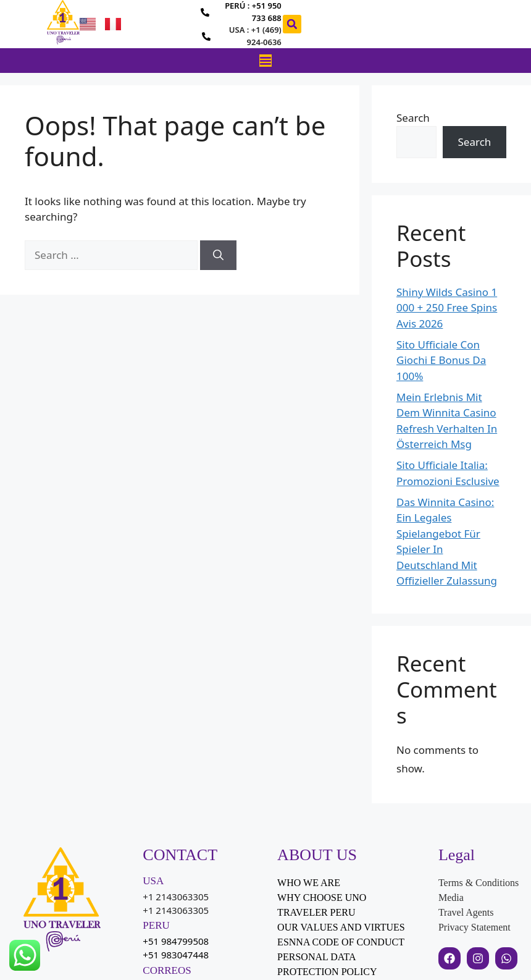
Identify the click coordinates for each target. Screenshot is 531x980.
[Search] (218, 255)
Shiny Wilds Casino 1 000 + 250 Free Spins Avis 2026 (447, 308)
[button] (292, 24)
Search (413, 118)
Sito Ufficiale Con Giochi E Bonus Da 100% (441, 360)
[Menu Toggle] (265, 61)
